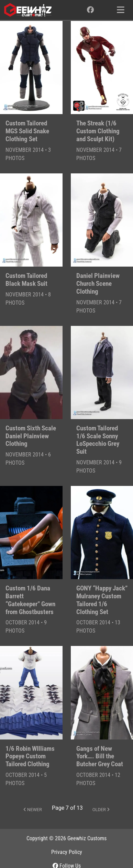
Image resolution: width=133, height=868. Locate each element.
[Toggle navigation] (121, 10)
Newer (33, 810)
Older (101, 810)
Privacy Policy (67, 852)
